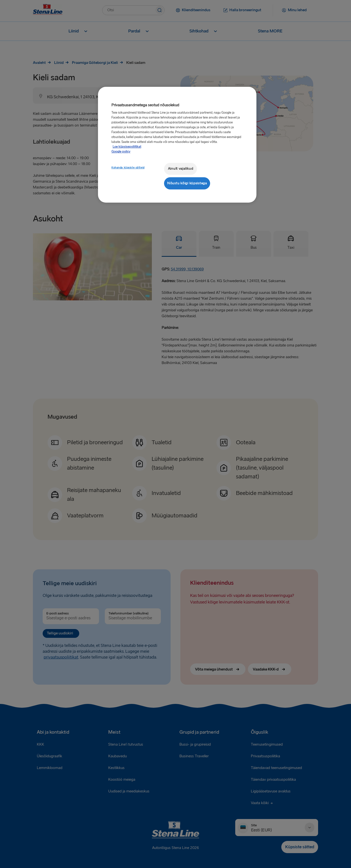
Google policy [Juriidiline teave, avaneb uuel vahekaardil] (121, 152)
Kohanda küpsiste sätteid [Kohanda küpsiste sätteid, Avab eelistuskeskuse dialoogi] (128, 168)
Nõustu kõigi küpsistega (187, 183)
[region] (177, 145)
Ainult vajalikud (181, 169)
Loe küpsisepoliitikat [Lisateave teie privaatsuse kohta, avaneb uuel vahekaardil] (127, 147)
